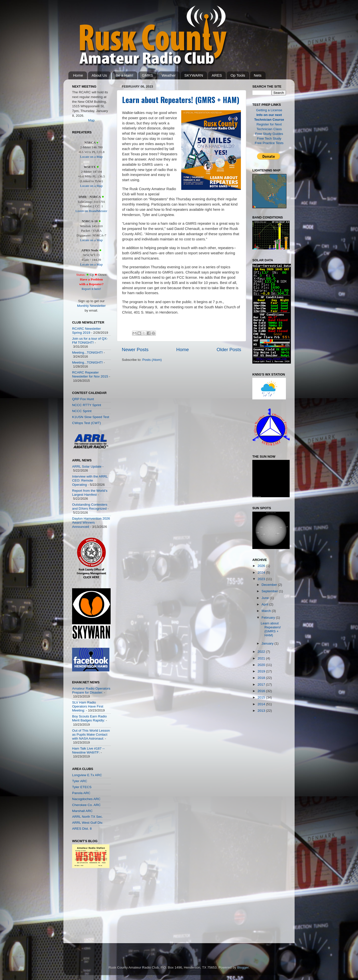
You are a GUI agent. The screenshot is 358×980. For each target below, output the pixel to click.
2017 (262, 684)
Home (78, 75)
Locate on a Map (91, 157)
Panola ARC (81, 793)
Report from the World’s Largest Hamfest (90, 493)
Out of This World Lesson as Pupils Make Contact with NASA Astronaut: (91, 735)
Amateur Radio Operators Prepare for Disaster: (91, 690)
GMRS (148, 75)
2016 (262, 691)
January (268, 643)
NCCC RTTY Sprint (87, 405)
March (267, 611)
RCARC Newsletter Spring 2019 (87, 331)
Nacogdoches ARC (86, 799)
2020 (262, 665)
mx (179, 948)
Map (91, 120)
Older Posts (229, 350)
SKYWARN (194, 75)
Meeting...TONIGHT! (88, 353)
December (270, 585)
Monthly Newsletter (91, 306)
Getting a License (269, 110)
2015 (262, 697)
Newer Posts (135, 350)
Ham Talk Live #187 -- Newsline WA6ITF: (88, 750)
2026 (262, 566)
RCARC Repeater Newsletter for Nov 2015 (90, 374)
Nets (258, 75)
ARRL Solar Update (87, 466)
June (266, 598)
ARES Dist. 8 (82, 829)
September (270, 591)
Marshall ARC (82, 811)
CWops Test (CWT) (87, 423)
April (265, 604)
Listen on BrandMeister (91, 211)
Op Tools (238, 75)
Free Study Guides (269, 134)
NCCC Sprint (82, 411)
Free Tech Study (269, 138)
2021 (262, 658)
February (269, 618)
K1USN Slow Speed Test (91, 417)
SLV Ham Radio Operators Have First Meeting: (88, 706)
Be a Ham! (124, 75)
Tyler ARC (80, 781)
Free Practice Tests (269, 143)
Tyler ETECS (82, 787)
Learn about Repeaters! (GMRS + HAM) (181, 100)
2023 (262, 579)
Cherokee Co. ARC (86, 805)
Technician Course (269, 120)
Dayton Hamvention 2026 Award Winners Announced (91, 522)
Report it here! (91, 289)
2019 (262, 671)
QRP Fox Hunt (83, 399)
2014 (262, 704)
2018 (262, 678)
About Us (99, 75)
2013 (262, 711)
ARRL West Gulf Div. (88, 823)
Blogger (243, 967)
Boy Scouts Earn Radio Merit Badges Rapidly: (89, 718)
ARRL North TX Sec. (88, 817)
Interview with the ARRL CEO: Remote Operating (90, 480)
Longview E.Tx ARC (87, 775)
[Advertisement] (87, 907)
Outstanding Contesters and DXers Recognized (90, 507)
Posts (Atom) (152, 360)
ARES (217, 75)
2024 (262, 572)
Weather (169, 75)
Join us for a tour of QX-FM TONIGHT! (90, 341)
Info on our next (269, 115)
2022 (262, 652)
